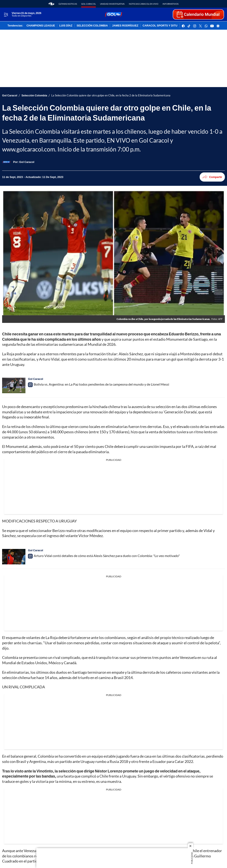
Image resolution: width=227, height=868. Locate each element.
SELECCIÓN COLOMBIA (92, 26)
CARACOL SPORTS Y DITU (160, 26)
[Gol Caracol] (27, 162)
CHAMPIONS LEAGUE (41, 26)
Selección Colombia (34, 95)
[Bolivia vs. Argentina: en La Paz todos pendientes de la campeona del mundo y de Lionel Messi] (14, 385)
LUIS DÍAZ (66, 26)
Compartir (212, 177)
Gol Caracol (88, 4)
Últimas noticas (68, 4)
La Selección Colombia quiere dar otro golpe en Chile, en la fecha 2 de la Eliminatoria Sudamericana (111, 95)
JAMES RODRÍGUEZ (125, 26)
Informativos (171, 4)
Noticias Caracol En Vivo (144, 4)
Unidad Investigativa (112, 4)
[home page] (51, 4)
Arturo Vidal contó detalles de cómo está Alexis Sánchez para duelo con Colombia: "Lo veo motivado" (107, 556)
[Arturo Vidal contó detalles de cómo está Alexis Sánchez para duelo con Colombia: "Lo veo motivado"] (14, 557)
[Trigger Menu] (6, 15)
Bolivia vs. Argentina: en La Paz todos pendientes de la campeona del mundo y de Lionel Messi (101, 384)
